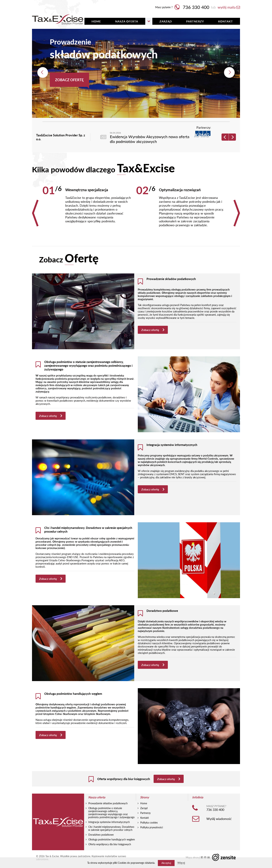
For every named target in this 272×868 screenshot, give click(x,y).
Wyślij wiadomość (219, 828)
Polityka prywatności (152, 836)
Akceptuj (166, 863)
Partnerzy (195, 21)
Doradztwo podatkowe (101, 844)
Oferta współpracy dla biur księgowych (110, 853)
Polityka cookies (149, 832)
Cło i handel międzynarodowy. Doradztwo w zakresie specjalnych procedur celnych (111, 837)
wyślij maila (229, 7)
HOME (96, 21)
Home (144, 812)
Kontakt (226, 21)
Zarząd (166, 21)
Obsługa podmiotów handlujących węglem (112, 849)
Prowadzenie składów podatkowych (108, 812)
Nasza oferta (127, 21)
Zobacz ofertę (69, 80)
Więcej (181, 863)
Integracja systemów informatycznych (109, 831)
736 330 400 (192, 7)
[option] (136, 73)
